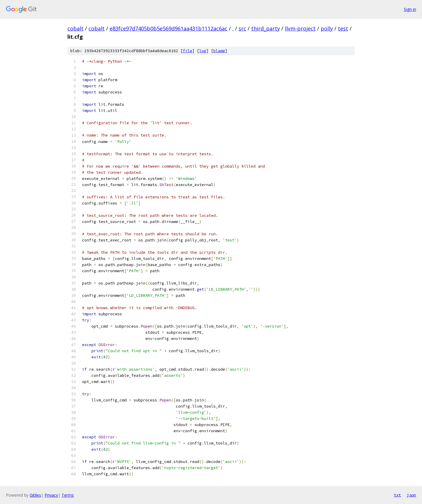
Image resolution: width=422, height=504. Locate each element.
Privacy (51, 495)
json (411, 495)
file (188, 51)
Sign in (410, 9)
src (242, 28)
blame (219, 51)
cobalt (75, 28)
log (203, 51)
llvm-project (300, 28)
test (343, 28)
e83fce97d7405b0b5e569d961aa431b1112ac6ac (169, 28)
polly (327, 28)
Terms (68, 495)
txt (397, 495)
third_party (266, 28)
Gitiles (35, 495)
